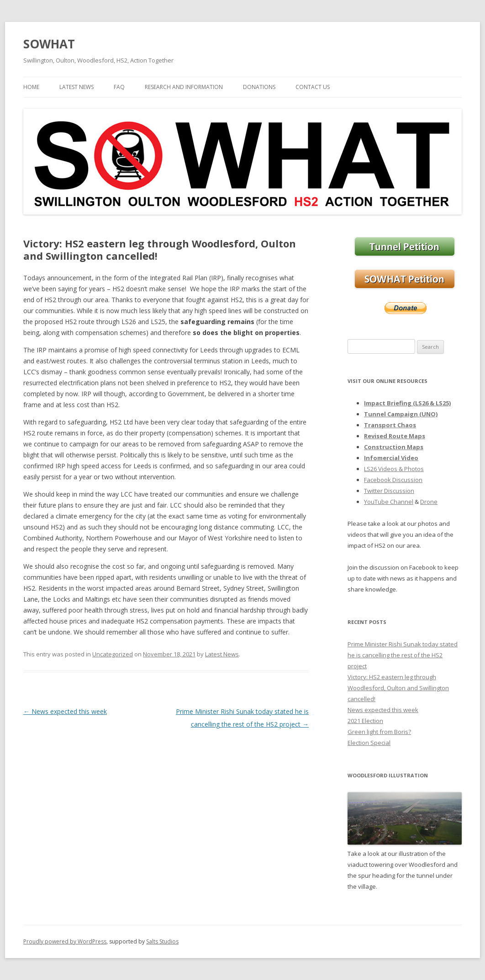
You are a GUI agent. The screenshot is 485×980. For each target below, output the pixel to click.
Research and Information (184, 87)
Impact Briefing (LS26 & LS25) (407, 403)
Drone (429, 502)
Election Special (369, 743)
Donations (259, 87)
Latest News (76, 87)
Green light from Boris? (379, 732)
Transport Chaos (390, 425)
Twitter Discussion (389, 491)
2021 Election (365, 721)
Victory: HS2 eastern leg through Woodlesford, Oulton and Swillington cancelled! (398, 688)
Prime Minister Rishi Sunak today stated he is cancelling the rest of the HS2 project (403, 655)
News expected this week (65, 711)
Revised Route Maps (395, 436)
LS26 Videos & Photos (394, 469)
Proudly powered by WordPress (65, 941)
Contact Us (313, 87)
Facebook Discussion (393, 480)
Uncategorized (113, 654)
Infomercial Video (391, 458)
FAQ (119, 87)
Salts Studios (162, 941)
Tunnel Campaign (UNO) (401, 414)
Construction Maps (394, 447)
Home (31, 87)
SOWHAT (49, 44)
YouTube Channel (389, 502)
